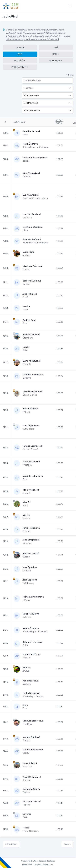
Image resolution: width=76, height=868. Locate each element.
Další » (67, 844)
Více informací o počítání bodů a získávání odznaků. (33, 39)
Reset (70, 75)
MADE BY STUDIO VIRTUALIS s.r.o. (38, 865)
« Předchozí (11, 844)
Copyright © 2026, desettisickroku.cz (38, 861)
